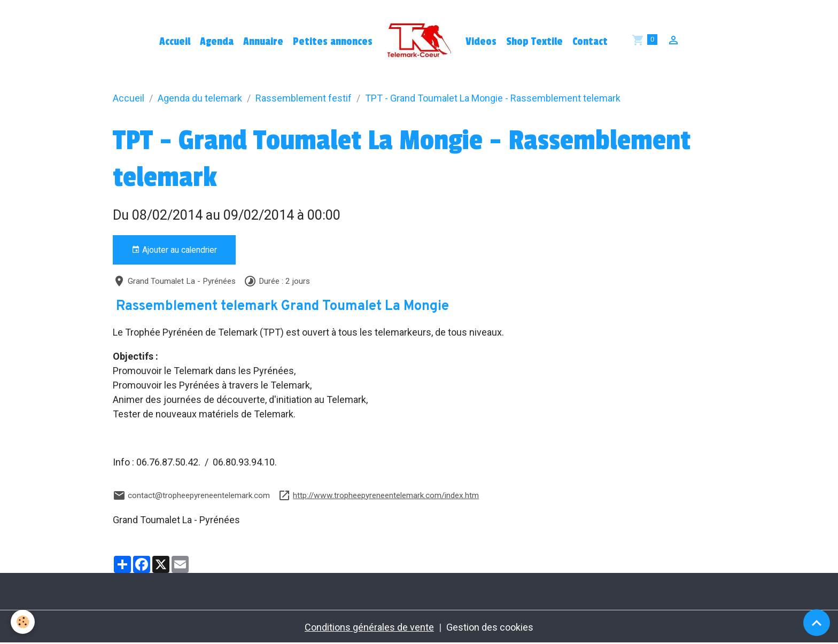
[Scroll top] (817, 623)
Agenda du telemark (200, 98)
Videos (481, 42)
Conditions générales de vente (369, 627)
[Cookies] (23, 622)
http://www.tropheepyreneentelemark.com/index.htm (386, 495)
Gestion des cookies (490, 627)
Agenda (217, 42)
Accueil (175, 42)
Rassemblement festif (304, 98)
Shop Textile (534, 42)
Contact (590, 42)
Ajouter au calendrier (174, 250)
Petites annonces (333, 42)
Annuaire (263, 42)
